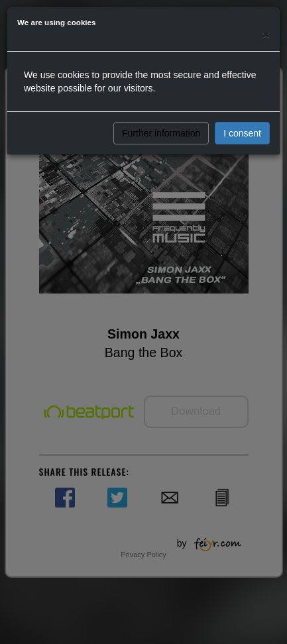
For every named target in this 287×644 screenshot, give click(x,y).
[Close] (266, 34)
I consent (242, 133)
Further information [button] (161, 133)
